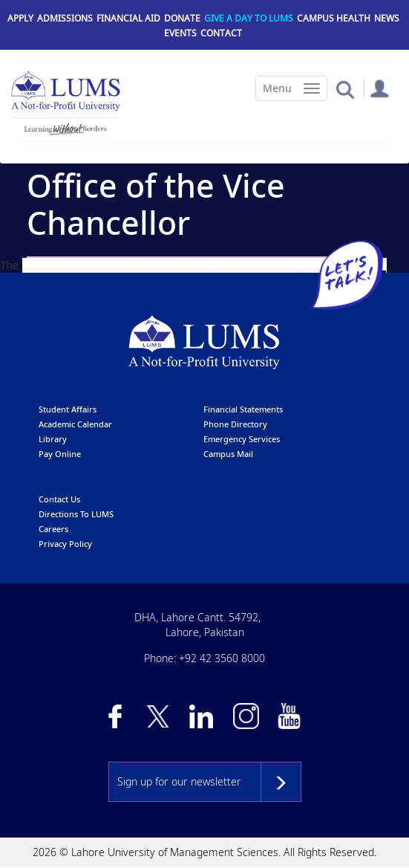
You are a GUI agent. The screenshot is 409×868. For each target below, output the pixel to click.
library (53, 439)
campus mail (228, 454)
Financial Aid (128, 18)
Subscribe (281, 782)
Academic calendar (75, 424)
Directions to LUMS (76, 514)
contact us (59, 499)
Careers (53, 529)
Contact (221, 33)
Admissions (65, 18)
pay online (60, 454)
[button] (345, 89)
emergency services (242, 439)
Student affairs (68, 409)
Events (180, 33)
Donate (182, 18)
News (387, 18)
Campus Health (334, 18)
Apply (20, 18)
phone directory (235, 424)
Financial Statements (243, 409)
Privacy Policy (65, 544)
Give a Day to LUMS (249, 18)
